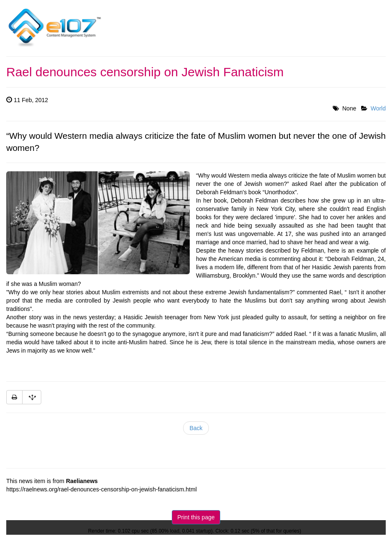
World (378, 108)
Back (196, 428)
